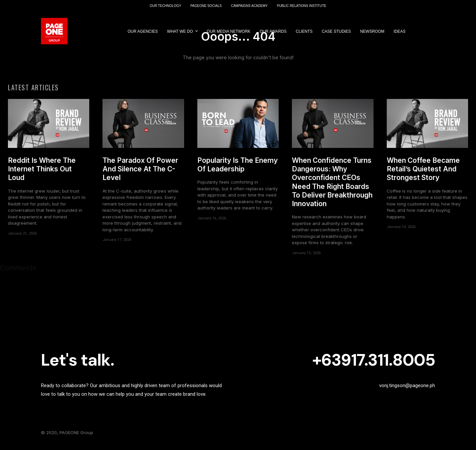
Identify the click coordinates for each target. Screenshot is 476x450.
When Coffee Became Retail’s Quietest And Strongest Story (423, 172)
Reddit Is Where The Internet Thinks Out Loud (42, 172)
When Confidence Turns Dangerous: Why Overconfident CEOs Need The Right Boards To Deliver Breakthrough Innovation (332, 185)
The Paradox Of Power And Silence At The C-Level (140, 172)
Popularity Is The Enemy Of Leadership (238, 168)
